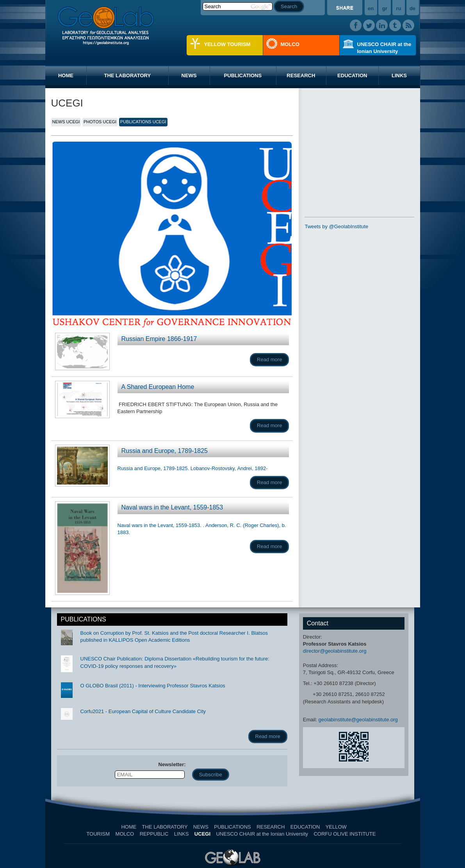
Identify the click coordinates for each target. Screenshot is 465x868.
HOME (66, 75)
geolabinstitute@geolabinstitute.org (358, 720)
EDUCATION (352, 75)
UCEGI (202, 834)
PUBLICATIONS (243, 75)
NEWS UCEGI (66, 122)
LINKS (399, 75)
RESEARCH (301, 75)
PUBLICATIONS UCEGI (143, 122)
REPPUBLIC (154, 834)
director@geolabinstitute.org (335, 651)
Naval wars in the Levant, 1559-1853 (172, 507)
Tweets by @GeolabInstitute (336, 226)
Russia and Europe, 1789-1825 (165, 451)
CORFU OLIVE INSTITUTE (345, 834)
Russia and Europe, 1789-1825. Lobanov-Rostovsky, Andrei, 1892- (193, 468)
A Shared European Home (158, 387)
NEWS (189, 75)
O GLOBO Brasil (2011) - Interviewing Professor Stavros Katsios (153, 686)
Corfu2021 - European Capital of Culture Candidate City (143, 711)
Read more (269, 359)
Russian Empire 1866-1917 (159, 339)
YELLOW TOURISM (227, 44)
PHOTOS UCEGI (100, 122)
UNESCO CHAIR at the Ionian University (384, 48)
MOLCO (290, 44)
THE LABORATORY (127, 75)
